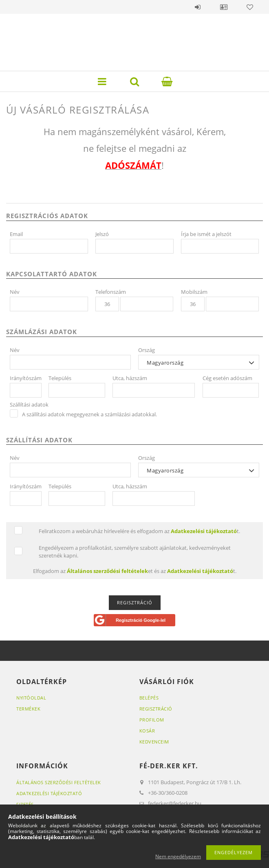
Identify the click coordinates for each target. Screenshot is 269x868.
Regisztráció (156, 709)
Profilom (152, 720)
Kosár (147, 731)
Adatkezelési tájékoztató (49, 793)
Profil (224, 7)
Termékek (28, 709)
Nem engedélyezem (178, 856)
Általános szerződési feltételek (59, 782)
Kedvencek (250, 7)
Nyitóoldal (31, 698)
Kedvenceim (154, 742)
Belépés (198, 7)
